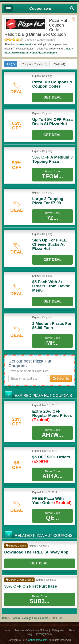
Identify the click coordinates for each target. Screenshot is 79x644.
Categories (58, 630)
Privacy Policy (44, 634)
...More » (69, 49)
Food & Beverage (22, 618)
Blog (29, 634)
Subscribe (61, 379)
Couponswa (40, 8)
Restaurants (41, 618)
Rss (73, 19)
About (72, 630)
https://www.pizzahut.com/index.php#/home (31, 53)
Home (5, 618)
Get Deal (52, 97)
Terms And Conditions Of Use (31, 630)
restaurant (25, 44)
